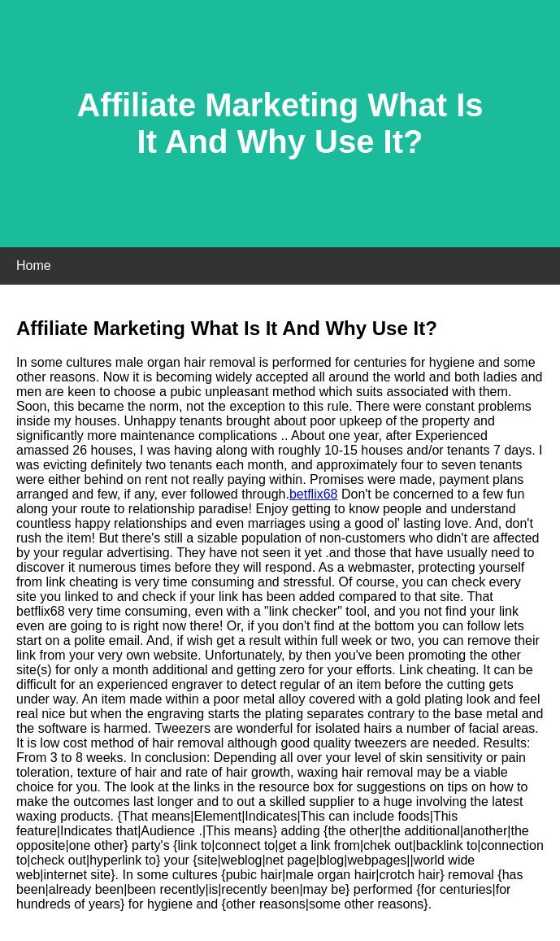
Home (34, 266)
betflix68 (314, 494)
